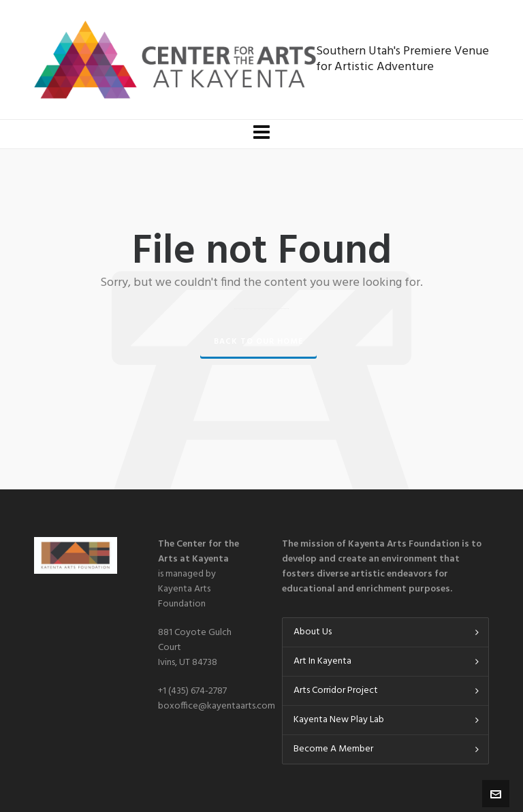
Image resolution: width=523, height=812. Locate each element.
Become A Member (333, 749)
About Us (313, 632)
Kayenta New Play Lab (339, 720)
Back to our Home (258, 342)
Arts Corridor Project (336, 691)
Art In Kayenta (322, 661)
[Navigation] (261, 134)
